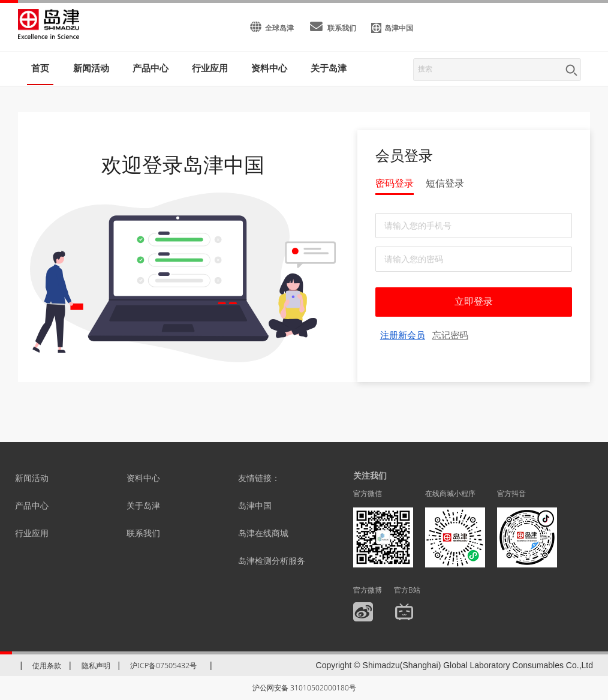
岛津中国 (255, 505)
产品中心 (32, 505)
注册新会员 (403, 335)
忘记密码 (450, 335)
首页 (40, 68)
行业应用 (32, 533)
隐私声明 (96, 666)
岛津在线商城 (263, 533)
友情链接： (259, 478)
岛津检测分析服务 (272, 561)
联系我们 (143, 533)
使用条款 (47, 666)
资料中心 (143, 478)
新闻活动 (91, 68)
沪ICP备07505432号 (163, 666)
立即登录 (474, 301)
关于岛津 (329, 68)
